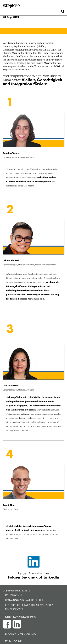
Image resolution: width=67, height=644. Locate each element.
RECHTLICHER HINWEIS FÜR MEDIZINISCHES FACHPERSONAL (29, 607)
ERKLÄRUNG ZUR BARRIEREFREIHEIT (24, 600)
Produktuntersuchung (20, 634)
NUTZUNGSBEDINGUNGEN (21, 617)
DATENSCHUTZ (13, 595)
